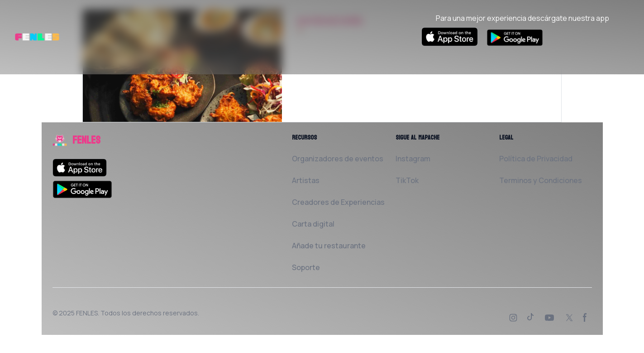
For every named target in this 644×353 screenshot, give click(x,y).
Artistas (306, 180)
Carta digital (313, 224)
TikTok (407, 180)
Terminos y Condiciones (541, 180)
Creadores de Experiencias (338, 202)
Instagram (413, 159)
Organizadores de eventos (338, 159)
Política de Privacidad (536, 159)
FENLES (87, 313)
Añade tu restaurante (329, 246)
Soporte (306, 267)
